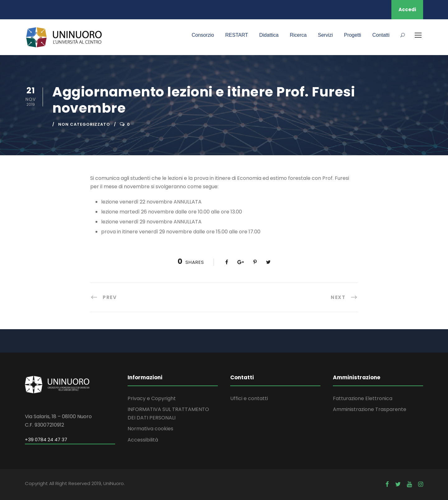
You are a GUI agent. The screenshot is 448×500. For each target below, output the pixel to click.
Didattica (269, 35)
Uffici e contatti (249, 398)
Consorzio (203, 35)
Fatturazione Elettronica (363, 398)
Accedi (407, 9)
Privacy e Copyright (152, 398)
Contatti (381, 35)
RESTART (237, 35)
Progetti (353, 35)
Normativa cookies (150, 429)
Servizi (325, 35)
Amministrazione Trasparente (370, 409)
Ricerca (298, 35)
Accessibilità (143, 440)
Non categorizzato (84, 124)
